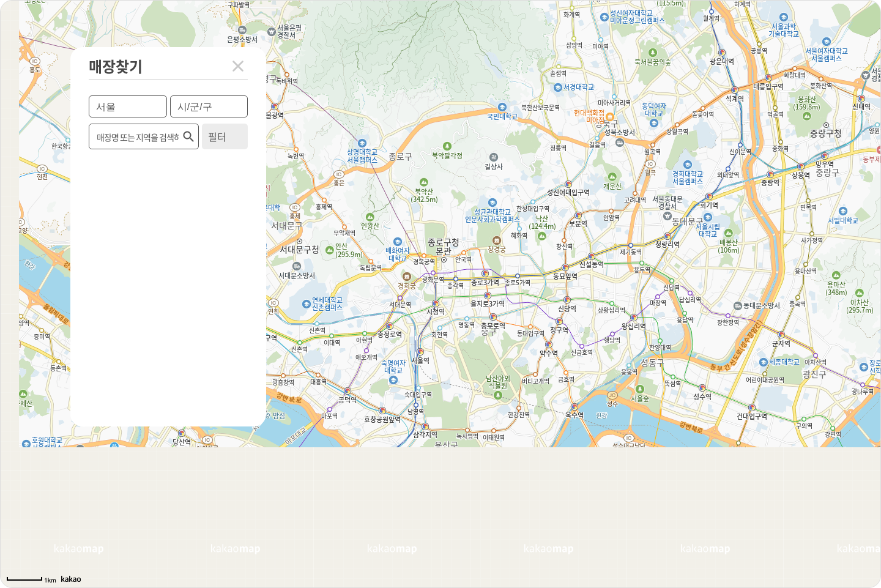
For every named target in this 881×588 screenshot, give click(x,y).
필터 (217, 136)
